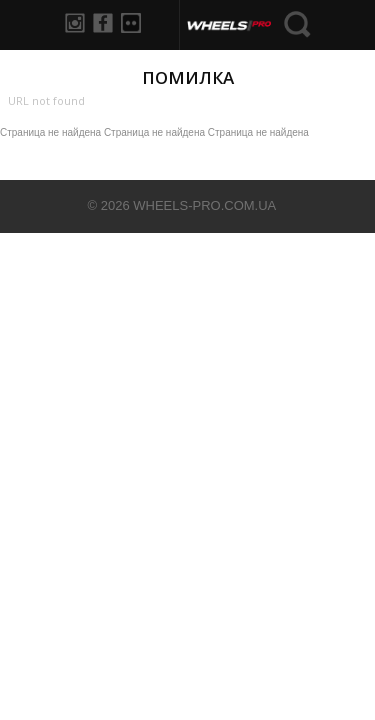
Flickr (131, 23)
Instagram (75, 23)
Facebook (103, 23)
